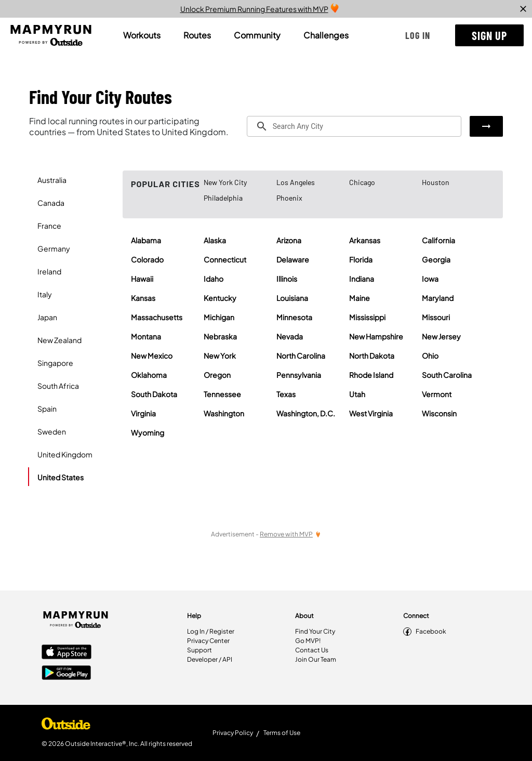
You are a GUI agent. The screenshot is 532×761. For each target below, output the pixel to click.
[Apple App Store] (66, 653)
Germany (54, 248)
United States (61, 477)
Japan (47, 317)
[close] (523, 9)
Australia (52, 180)
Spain (47, 409)
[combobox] (354, 126)
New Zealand (59, 340)
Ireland (49, 271)
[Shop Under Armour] (66, 726)
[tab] (142, 35)
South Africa (58, 386)
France (49, 226)
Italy (45, 294)
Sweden (52, 431)
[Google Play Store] (66, 674)
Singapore (55, 363)
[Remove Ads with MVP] (290, 534)
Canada (51, 203)
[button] (418, 35)
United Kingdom (65, 454)
